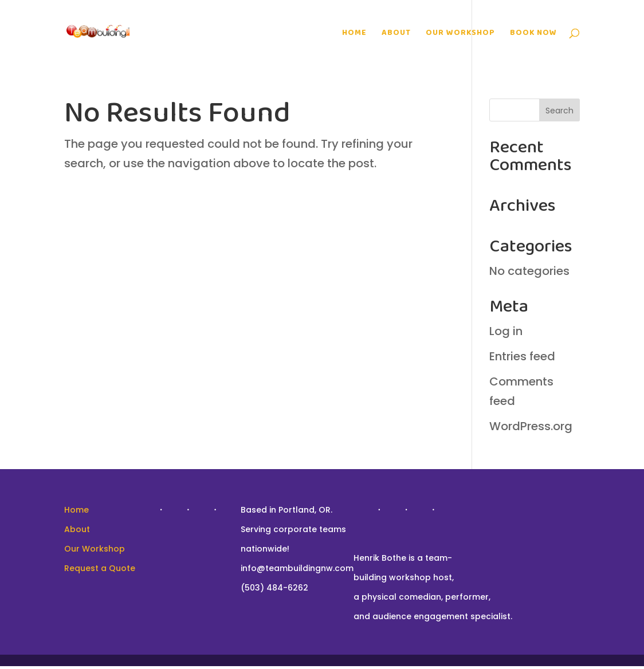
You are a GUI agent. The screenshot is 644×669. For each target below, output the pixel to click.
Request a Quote (100, 568)
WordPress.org (531, 426)
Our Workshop (460, 34)
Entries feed (522, 356)
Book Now (533, 34)
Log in (506, 331)
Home (354, 34)
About (396, 34)
